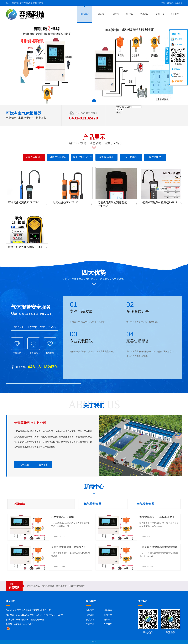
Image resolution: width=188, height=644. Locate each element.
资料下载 (160, 14)
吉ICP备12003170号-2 (24, 624)
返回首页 (170, 3)
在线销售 (178, 39)
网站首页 (85, 14)
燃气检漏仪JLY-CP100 (66, 203)
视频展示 (145, 14)
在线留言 (179, 3)
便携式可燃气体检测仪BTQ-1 (25, 247)
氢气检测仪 (155, 157)
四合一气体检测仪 (77, 586)
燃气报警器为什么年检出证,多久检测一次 (162, 517)
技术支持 (178, 44)
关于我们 (175, 14)
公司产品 (115, 14)
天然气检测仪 (33, 586)
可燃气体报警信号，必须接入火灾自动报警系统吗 (79, 547)
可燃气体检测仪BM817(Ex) (24, 203)
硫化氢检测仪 (106, 157)
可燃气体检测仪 (34, 157)
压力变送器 (131, 157)
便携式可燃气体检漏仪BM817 (160, 203)
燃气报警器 (62, 586)
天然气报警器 (48, 586)
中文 (163, 3)
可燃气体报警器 (58, 157)
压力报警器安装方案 (62, 517)
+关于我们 (23, 465)
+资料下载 (43, 465)
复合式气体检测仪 (82, 157)
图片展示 (130, 14)
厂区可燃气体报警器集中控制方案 (158, 547)
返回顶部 (90, 610)
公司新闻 (100, 14)
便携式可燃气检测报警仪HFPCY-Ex (112, 204)
